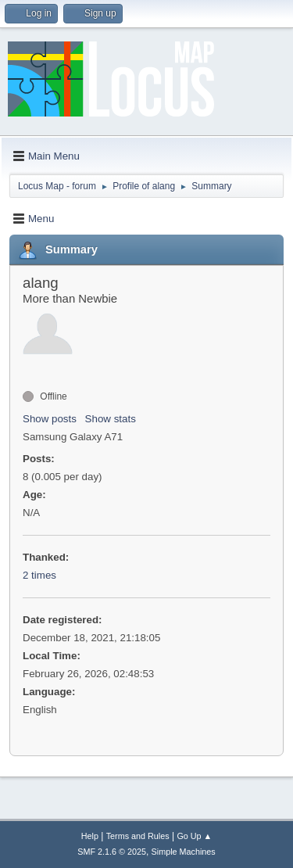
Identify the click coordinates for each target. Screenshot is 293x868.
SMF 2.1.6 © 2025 (112, 852)
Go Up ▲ (194, 836)
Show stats (111, 419)
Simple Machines (184, 852)
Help (90, 836)
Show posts (50, 419)
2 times (39, 575)
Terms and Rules (138, 836)
